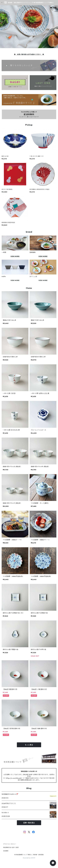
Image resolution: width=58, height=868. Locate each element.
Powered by (29, 858)
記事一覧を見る (29, 823)
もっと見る (29, 745)
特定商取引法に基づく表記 (11, 847)
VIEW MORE (15, 256)
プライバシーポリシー (10, 844)
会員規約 (6, 851)
